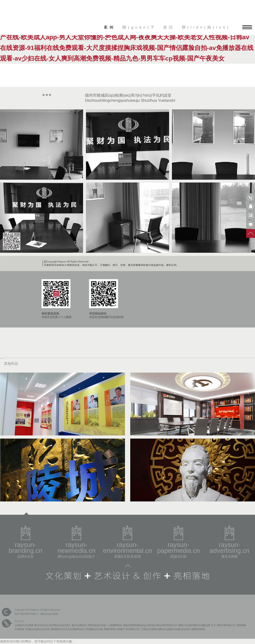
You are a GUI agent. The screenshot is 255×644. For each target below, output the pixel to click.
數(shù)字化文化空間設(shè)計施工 (53, 625)
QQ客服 (251, 206)
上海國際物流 (115, 625)
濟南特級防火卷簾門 (114, 629)
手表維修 (19, 629)
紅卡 (213, 625)
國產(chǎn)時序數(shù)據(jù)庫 (194, 625)
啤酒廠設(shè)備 (94, 629)
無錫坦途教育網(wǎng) (135, 625)
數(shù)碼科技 (79, 625)
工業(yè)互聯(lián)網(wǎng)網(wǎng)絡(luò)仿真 (165, 629)
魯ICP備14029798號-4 (26, 614)
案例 (110, 27)
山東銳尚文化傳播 (24, 625)
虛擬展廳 (241, 625)
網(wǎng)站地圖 (49, 614)
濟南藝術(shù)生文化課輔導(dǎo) (68, 629)
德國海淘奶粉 (198, 629)
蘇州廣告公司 (133, 629)
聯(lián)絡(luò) (206, 27)
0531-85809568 (251, 198)
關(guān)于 (139, 27)
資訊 (169, 27)
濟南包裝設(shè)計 (97, 625)
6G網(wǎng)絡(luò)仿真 (37, 629)
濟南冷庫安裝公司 (226, 625)
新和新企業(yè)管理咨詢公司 (162, 625)
